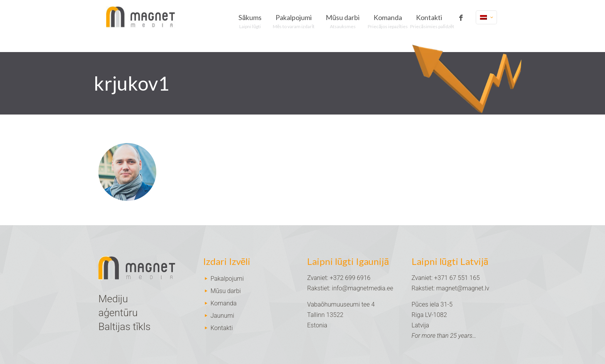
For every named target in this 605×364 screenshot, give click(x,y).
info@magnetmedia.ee (362, 288)
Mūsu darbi (226, 291)
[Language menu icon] (486, 17)
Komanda (223, 303)
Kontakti (221, 328)
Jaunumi (222, 316)
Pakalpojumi (227, 279)
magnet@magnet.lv (463, 288)
